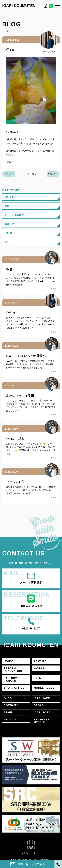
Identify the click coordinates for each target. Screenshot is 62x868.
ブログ (8, 242)
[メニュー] (57, 5)
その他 (8, 233)
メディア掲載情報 (14, 215)
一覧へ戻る (31, 174)
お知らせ (9, 224)
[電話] (58, 864)
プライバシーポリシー (31, 853)
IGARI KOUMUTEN (19, 6)
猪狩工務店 (11, 197)
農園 (7, 206)
